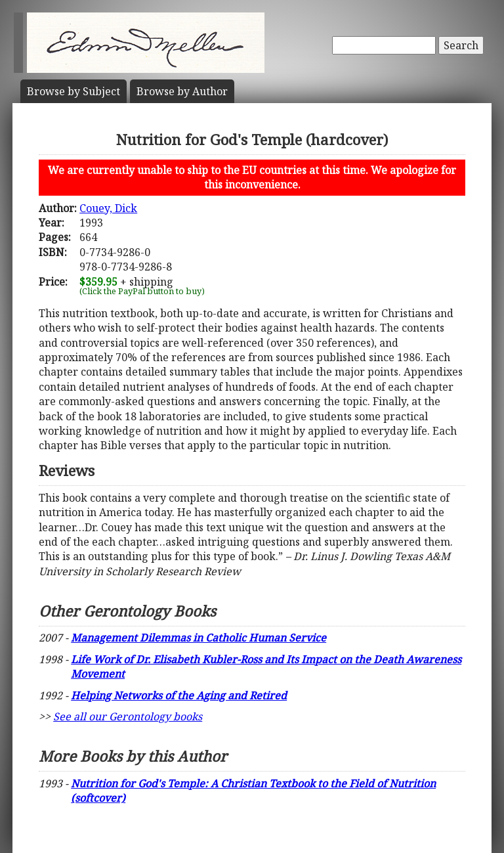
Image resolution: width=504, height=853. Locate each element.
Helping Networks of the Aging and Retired (179, 695)
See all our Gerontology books (128, 716)
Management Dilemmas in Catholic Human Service (199, 638)
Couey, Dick (108, 208)
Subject (73, 91)
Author (182, 91)
